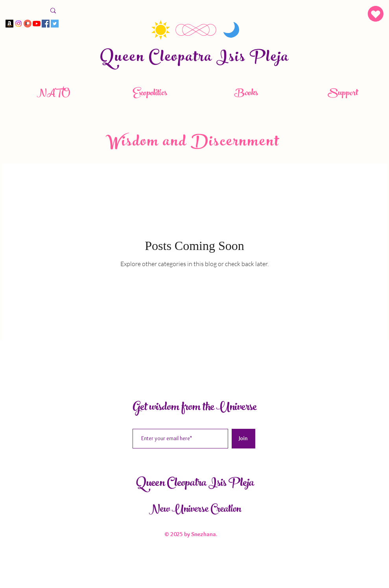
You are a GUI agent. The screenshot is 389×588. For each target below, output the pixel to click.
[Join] (243, 439)
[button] (376, 14)
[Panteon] (28, 24)
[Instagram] (18, 24)
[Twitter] (55, 24)
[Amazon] (9, 24)
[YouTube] (37, 24)
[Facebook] (46, 24)
